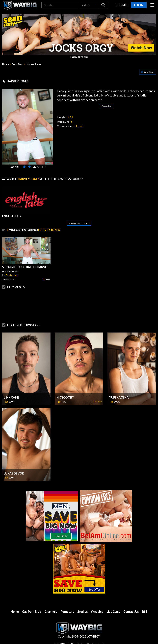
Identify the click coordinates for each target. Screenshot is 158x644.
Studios (83, 612)
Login (139, 5)
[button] (89, 5)
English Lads (12, 275)
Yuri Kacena (119, 397)
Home (5, 64)
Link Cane (11, 397)
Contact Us (131, 612)
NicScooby (65, 397)
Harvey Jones (34, 64)
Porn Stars (18, 64)
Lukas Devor (14, 473)
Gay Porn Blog (32, 612)
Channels (51, 612)
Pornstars (67, 612)
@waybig (97, 612)
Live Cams (113, 612)
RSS (145, 612)
